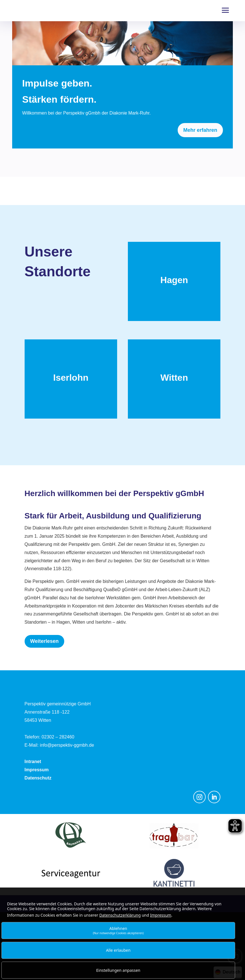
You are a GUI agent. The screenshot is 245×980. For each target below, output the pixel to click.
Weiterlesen (45, 641)
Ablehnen (118, 930)
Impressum (37, 770)
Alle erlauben (118, 950)
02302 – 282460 (58, 737)
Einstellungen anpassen (118, 970)
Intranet (33, 762)
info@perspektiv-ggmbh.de (67, 745)
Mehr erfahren (200, 130)
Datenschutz (38, 778)
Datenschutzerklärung (120, 915)
